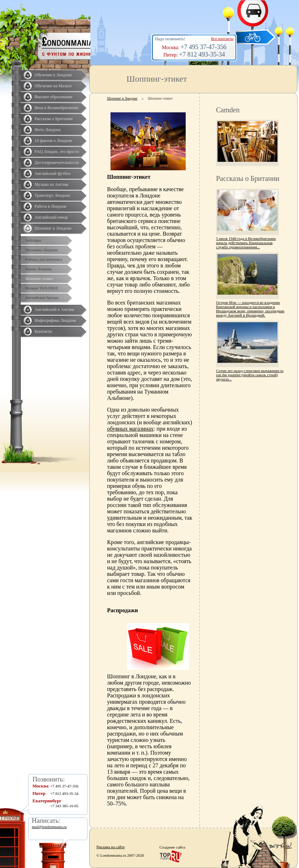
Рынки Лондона (38, 269)
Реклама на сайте (110, 847)
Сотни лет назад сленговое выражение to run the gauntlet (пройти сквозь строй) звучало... (250, 375)
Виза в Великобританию (56, 108)
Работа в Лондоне (50, 206)
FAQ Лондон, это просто (57, 152)
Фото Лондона (48, 130)
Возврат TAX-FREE (42, 288)
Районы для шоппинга (44, 259)
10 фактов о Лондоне (53, 141)
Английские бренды (42, 297)
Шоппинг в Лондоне (53, 228)
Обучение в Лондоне (53, 75)
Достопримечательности (57, 163)
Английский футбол (53, 173)
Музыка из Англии (52, 184)
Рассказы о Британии (54, 119)
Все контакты (222, 39)
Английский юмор (51, 217)
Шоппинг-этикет (39, 278)
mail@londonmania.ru (49, 827)
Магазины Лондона (41, 250)
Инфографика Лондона (55, 320)
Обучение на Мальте (53, 86)
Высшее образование (53, 97)
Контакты (43, 331)
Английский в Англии (54, 309)
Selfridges (33, 240)
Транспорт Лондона (52, 195)
